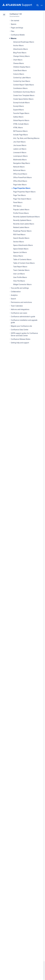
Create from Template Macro (24, 95)
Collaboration (16, 292)
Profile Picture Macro (21, 213)
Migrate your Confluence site (21, 326)
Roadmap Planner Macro (22, 231)
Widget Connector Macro (22, 284)
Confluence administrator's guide (23, 317)
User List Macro (19, 274)
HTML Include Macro (21, 124)
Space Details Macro (21, 249)
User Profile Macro (20, 277)
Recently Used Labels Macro (24, 224)
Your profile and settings (20, 288)
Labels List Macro (20, 149)
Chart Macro (18, 60)
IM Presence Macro (20, 131)
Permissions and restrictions (21, 302)
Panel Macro (18, 202)
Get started (15, 21)
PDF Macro (17, 206)
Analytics (14, 295)
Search (38, 5)
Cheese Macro (19, 63)
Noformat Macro (19, 170)
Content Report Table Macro (24, 85)
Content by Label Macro (22, 78)
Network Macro (19, 167)
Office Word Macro (20, 181)
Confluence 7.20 (16, 14)
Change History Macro (21, 56)
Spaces (13, 24)
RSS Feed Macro (19, 235)
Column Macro (19, 74)
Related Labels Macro (21, 227)
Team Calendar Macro (21, 270)
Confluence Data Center (20, 330)
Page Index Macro (20, 185)
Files (13, 31)
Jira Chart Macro (19, 142)
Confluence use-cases (19, 313)
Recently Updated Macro (22, 220)
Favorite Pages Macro (21, 113)
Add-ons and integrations (20, 309)
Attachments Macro (21, 49)
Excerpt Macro (19, 106)
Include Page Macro (21, 135)
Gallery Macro (18, 117)
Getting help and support (20, 343)
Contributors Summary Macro (24, 92)
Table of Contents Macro (22, 260)
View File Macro (19, 281)
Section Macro (19, 242)
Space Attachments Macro (23, 245)
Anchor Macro (18, 46)
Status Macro (18, 256)
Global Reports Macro (21, 120)
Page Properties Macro (22, 188)
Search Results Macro (21, 238)
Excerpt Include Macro (21, 103)
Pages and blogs (17, 28)
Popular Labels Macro (21, 210)
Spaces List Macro (20, 252)
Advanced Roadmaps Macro (24, 42)
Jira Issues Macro (20, 145)
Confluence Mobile (18, 35)
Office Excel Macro (20, 174)
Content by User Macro (22, 81)
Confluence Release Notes (21, 339)
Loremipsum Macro (20, 156)
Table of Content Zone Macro (24, 263)
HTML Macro (18, 128)
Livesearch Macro (20, 153)
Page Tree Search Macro (22, 199)
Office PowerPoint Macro (22, 177)
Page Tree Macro (19, 195)
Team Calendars (17, 306)
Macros (14, 38)
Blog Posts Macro (20, 53)
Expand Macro (18, 110)
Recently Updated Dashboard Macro (26, 217)
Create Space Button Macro (23, 99)
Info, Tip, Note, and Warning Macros (26, 138)
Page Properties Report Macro (24, 192)
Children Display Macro (22, 67)
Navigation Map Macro (22, 163)
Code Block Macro (20, 70)
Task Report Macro (20, 267)
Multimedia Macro (20, 160)
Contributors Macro (20, 88)
